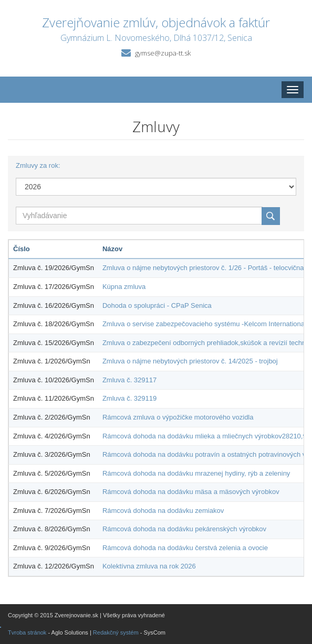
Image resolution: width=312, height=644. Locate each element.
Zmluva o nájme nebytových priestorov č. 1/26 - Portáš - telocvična (203, 268)
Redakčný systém (116, 632)
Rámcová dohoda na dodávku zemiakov (163, 511)
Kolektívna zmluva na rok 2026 (149, 566)
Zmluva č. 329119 (129, 398)
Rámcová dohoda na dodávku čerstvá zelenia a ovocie (185, 548)
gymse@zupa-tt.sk (163, 53)
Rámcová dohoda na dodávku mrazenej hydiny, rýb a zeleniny (196, 473)
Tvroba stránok (27, 632)
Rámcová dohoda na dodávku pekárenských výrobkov (184, 529)
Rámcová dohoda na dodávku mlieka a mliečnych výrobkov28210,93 (206, 436)
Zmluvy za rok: (38, 165)
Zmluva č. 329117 (129, 380)
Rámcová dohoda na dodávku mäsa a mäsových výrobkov (191, 492)
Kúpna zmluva (124, 287)
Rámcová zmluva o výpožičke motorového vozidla (178, 417)
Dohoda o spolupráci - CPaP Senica (157, 305)
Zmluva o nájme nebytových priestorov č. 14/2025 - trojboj (190, 361)
